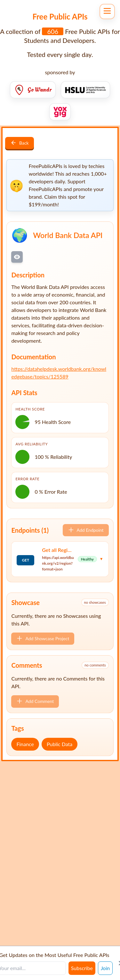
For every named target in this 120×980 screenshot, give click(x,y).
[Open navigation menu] (107, 12)
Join (105, 968)
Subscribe (82, 968)
